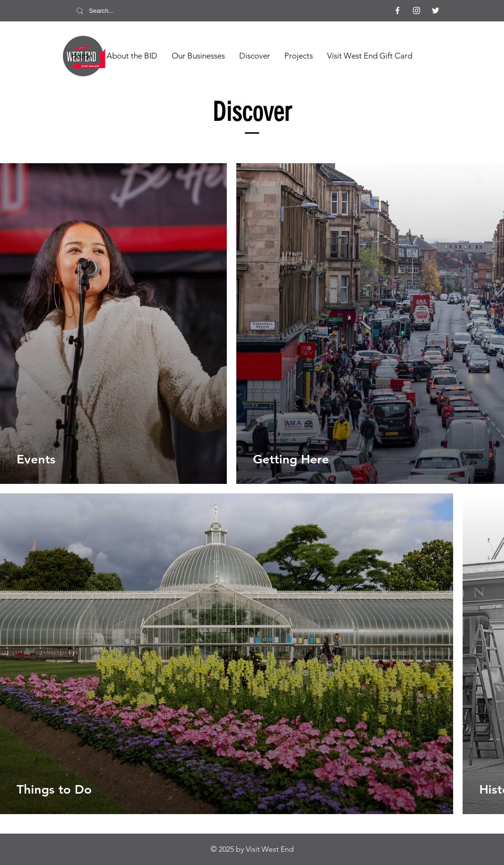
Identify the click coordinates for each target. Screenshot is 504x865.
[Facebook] (397, 10)
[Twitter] (436, 10)
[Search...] (114, 11)
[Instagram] (417, 10)
